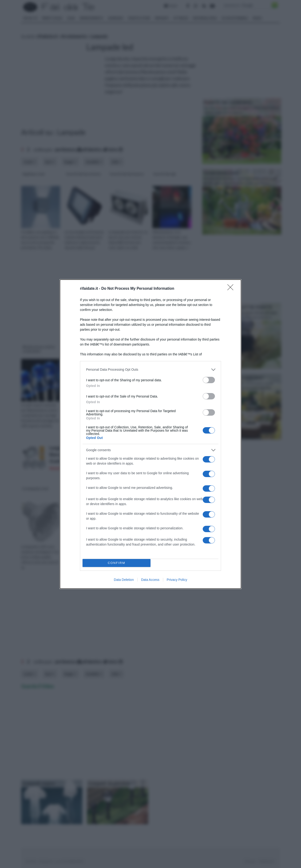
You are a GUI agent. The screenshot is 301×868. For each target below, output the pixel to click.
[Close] (232, 289)
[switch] (209, 380)
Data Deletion (124, 580)
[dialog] (150, 434)
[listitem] (150, 370)
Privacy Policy (177, 580)
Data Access (150, 580)
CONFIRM (117, 563)
